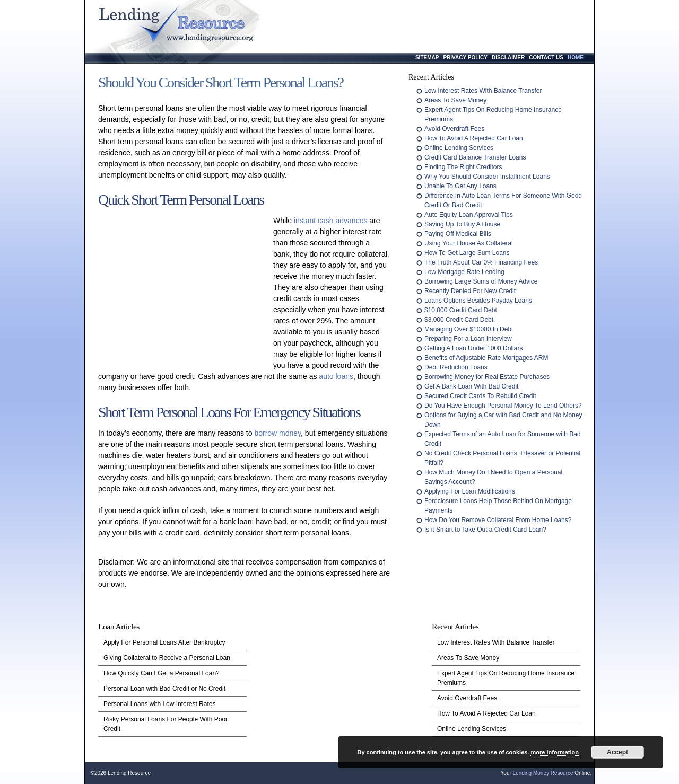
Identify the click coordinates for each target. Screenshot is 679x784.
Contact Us (546, 58)
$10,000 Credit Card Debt (461, 310)
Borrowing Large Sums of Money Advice (481, 281)
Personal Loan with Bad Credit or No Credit (164, 689)
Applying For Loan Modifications (470, 491)
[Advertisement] (183, 285)
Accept (617, 752)
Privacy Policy (465, 58)
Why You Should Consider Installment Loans (487, 177)
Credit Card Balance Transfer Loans (475, 157)
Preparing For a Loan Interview (468, 339)
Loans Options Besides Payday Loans (478, 301)
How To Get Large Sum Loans (467, 253)
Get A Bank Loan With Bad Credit (471, 386)
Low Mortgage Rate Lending (464, 272)
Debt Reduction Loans (456, 367)
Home (576, 58)
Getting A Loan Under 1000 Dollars (473, 348)
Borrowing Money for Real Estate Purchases (487, 377)
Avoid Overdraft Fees (454, 129)
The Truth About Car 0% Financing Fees (481, 262)
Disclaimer (508, 58)
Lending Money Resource (543, 773)
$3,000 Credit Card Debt (459, 320)
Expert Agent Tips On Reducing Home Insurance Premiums (506, 678)
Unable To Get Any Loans (460, 186)
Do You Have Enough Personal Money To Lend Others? (503, 406)
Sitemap (427, 58)
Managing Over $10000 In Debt (469, 329)
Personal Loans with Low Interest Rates (159, 704)
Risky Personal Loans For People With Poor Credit (166, 724)
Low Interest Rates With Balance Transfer (483, 91)
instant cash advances (331, 221)
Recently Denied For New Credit (470, 291)
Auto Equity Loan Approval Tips (469, 215)
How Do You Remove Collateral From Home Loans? (498, 520)
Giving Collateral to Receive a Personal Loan (167, 658)
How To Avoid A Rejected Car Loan (474, 138)
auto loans (336, 376)
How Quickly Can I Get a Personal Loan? (162, 673)
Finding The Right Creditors (463, 167)
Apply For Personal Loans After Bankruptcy (164, 642)
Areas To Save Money (455, 100)
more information (554, 752)
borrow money (277, 433)
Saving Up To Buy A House (462, 224)
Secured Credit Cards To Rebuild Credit (480, 396)
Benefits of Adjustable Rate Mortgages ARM (486, 358)
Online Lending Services (459, 148)
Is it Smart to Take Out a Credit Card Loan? (485, 530)
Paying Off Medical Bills (458, 234)
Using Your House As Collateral (469, 243)
